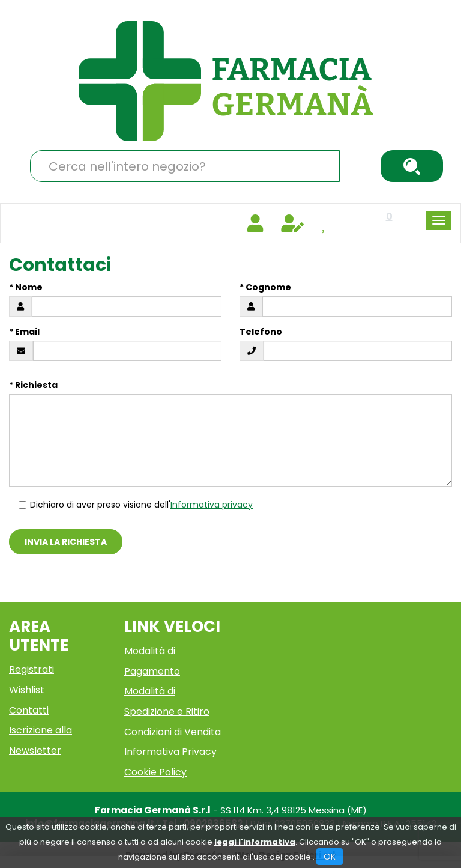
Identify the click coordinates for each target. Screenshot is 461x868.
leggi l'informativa (255, 842)
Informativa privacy (212, 505)
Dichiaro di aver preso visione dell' (135, 505)
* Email (24, 332)
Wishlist (27, 690)
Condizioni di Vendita (173, 732)
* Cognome (265, 287)
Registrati (32, 669)
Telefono (261, 332)
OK (330, 857)
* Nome (26, 287)
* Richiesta (33, 385)
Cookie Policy (155, 772)
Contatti (29, 710)
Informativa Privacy (170, 752)
